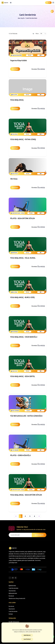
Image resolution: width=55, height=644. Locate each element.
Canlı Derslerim (13, 611)
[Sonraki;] (39, 516)
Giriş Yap (48, 3)
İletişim (11, 614)
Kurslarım (11, 606)
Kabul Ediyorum (27, 635)
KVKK (39, 632)
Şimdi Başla (15, 69)
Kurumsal (11, 596)
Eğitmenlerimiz (13, 593)
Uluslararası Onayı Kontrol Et (17, 598)
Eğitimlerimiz (12, 586)
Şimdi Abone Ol (39, 535)
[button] (54, 2)
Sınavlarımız (12, 591)
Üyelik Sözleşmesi (14, 622)
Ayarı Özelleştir (27, 639)
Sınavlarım (12, 609)
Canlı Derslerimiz (13, 588)
